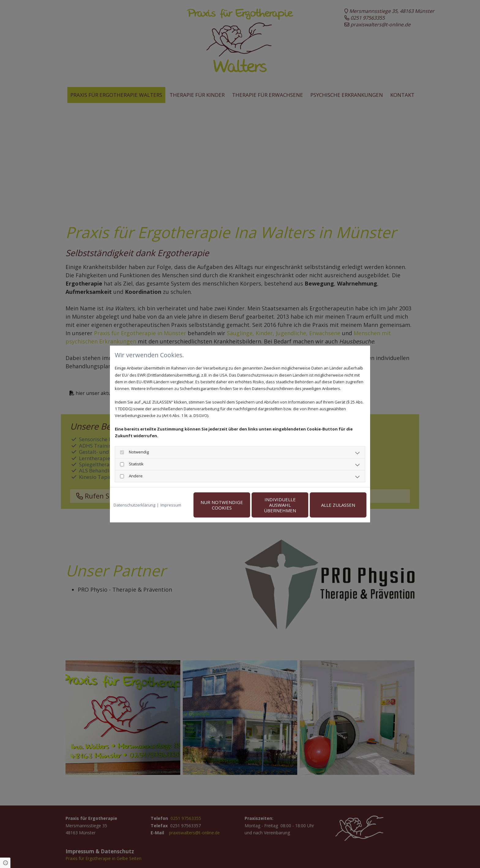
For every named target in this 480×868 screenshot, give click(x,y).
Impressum (171, 505)
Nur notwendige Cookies (222, 505)
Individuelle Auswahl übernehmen (280, 505)
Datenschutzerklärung (134, 505)
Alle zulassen (338, 505)
